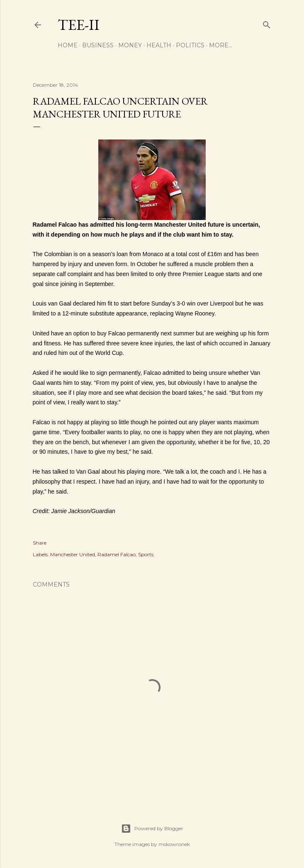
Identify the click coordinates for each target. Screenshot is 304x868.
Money (130, 45)
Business (98, 45)
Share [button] (40, 543)
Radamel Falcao (117, 554)
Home (68, 45)
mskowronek (174, 844)
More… (221, 45)
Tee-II (79, 25)
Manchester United (73, 554)
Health (159, 45)
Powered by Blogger (152, 829)
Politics (190, 45)
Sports (146, 554)
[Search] (267, 23)
